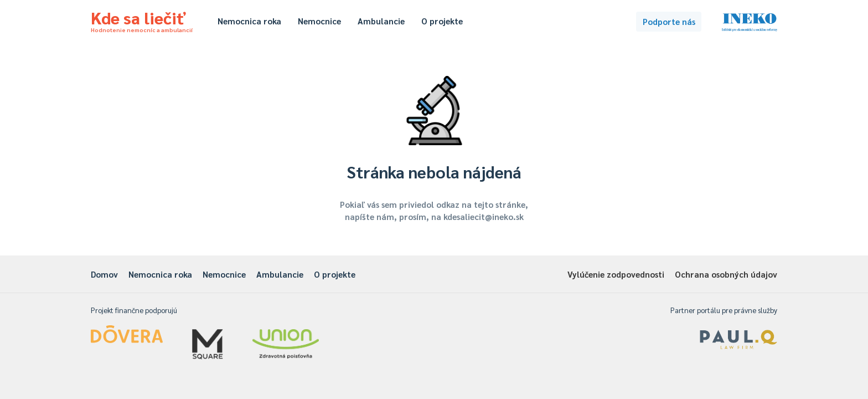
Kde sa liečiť (142, 20)
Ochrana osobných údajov (726, 274)
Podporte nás (669, 21)
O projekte (442, 21)
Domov (104, 274)
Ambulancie (381, 21)
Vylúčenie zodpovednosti (616, 274)
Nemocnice (319, 21)
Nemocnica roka (249, 21)
